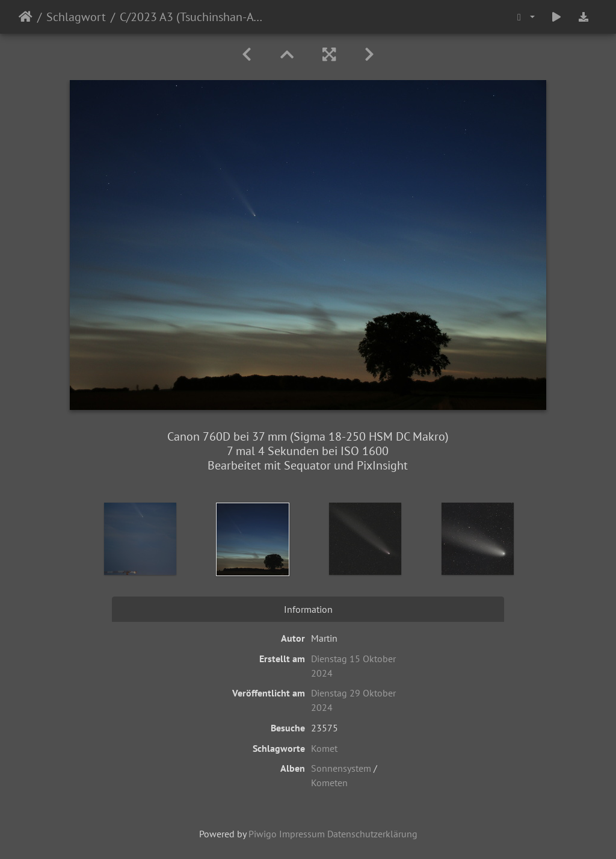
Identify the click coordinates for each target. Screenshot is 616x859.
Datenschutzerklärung (372, 834)
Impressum (302, 834)
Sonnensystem (341, 768)
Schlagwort (76, 17)
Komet (324, 748)
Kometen (329, 783)
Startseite (26, 17)
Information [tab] (308, 609)
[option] (140, 539)
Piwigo (263, 834)
